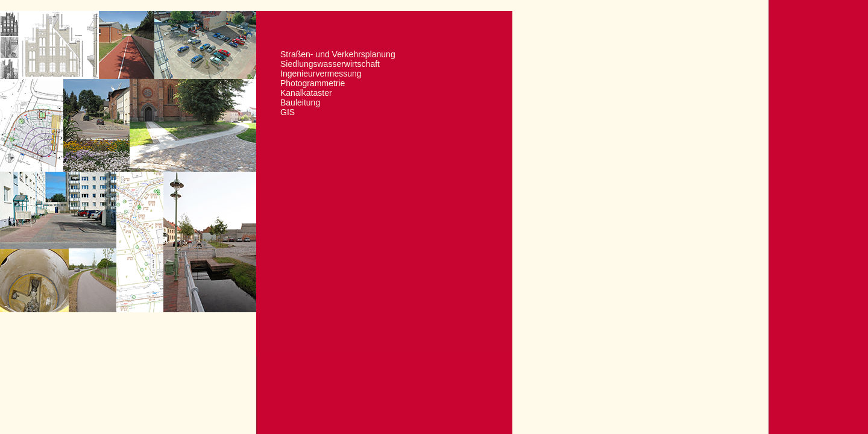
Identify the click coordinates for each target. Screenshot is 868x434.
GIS (288, 112)
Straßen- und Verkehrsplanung (338, 54)
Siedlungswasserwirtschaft (330, 64)
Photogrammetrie (313, 83)
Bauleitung (300, 102)
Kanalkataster (306, 93)
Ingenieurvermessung (321, 74)
